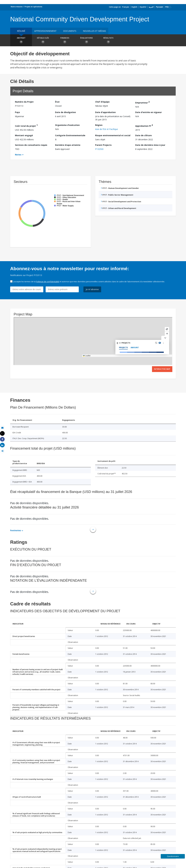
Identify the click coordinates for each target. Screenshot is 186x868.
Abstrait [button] (21, 41)
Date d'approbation (105, 112)
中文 (167, 7)
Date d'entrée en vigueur (149, 112)
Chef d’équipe (102, 102)
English (134, 7)
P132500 (99, 149)
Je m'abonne (92, 289)
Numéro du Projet (24, 102)
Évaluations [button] (86, 41)
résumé (21, 31)
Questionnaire (173, 856)
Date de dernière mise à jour (150, 145)
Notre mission (17, 7)
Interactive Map (162, 369)
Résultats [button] (108, 41)
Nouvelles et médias (94, 31)
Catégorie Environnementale (70, 135)
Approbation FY (144, 125)
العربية (151, 7)
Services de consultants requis (31, 145)
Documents (70, 31)
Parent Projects (103, 145)
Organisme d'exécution (67, 125)
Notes (18, 155)
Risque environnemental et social (113, 135)
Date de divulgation (65, 112)
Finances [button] (65, 41)
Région (99, 125)
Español (143, 7)
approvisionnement (45, 31)
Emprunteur (142, 102)
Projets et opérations (33, 7)
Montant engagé (24, 135)
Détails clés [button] (43, 41)
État (57, 102)
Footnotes (16, 530)
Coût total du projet (26, 125)
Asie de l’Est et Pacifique (107, 129)
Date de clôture (143, 135)
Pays (17, 112)
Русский (159, 7)
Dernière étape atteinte (68, 145)
